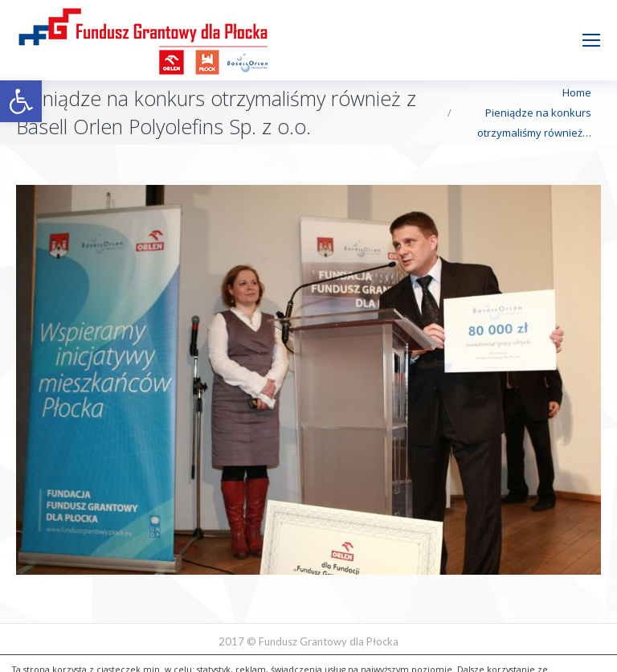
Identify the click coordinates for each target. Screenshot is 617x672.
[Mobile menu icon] (591, 40)
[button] (21, 101)
